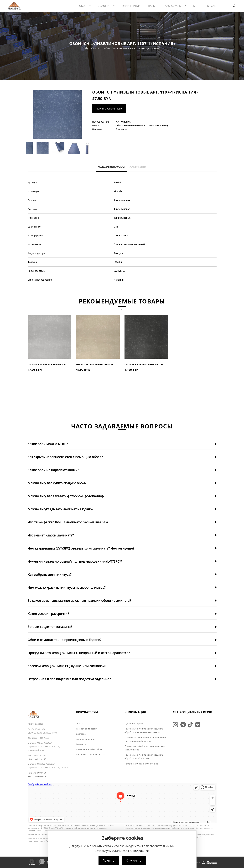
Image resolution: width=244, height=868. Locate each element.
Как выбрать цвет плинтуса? (50, 574)
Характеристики (111, 167)
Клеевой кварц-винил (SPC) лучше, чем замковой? (67, 666)
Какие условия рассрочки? (48, 614)
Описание (138, 167)
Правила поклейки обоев (89, 749)
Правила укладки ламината (90, 754)
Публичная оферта (134, 724)
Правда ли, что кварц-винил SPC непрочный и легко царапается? (79, 653)
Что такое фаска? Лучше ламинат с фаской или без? (68, 522)
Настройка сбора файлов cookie (141, 764)
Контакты (81, 744)
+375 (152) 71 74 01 (37, 759)
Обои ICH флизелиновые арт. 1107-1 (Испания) (131, 48)
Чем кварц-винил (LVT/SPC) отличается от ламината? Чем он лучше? (81, 548)
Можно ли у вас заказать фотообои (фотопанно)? (66, 496)
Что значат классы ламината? (51, 535)
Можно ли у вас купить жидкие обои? (57, 483)
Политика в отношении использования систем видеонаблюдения (145, 739)
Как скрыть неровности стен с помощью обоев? (65, 457)
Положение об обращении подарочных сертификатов (146, 748)
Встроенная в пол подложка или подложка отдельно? (69, 679)
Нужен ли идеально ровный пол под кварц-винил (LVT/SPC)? (75, 561)
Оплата (80, 724)
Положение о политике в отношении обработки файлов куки (144, 757)
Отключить (134, 860)
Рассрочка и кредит (86, 729)
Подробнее (141, 851)
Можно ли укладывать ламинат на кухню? (60, 509)
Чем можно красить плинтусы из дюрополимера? (67, 588)
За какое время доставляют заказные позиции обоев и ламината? (79, 601)
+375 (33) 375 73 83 (37, 755)
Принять (109, 860)
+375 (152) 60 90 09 (37, 776)
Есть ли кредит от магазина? (50, 627)
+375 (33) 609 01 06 (37, 773)
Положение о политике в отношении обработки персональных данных (144, 730)
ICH (100, 48)
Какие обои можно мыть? (48, 444)
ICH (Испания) (123, 122)
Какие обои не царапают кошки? (53, 470)
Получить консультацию (109, 109)
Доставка (81, 734)
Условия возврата (85, 739)
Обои (93, 48)
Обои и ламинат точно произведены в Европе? (65, 640)
